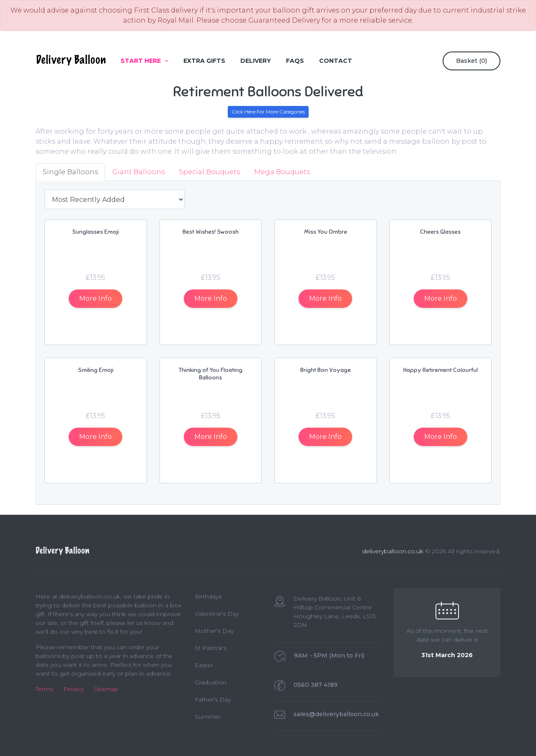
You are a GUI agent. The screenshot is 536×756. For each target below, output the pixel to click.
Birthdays (208, 596)
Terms (44, 689)
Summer (208, 717)
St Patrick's (211, 648)
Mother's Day (214, 631)
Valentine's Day (217, 614)
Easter (204, 665)
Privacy (73, 689)
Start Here (144, 61)
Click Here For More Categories (268, 112)
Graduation (211, 682)
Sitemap (106, 689)
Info (95, 298)
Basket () (472, 61)
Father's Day (213, 699)
